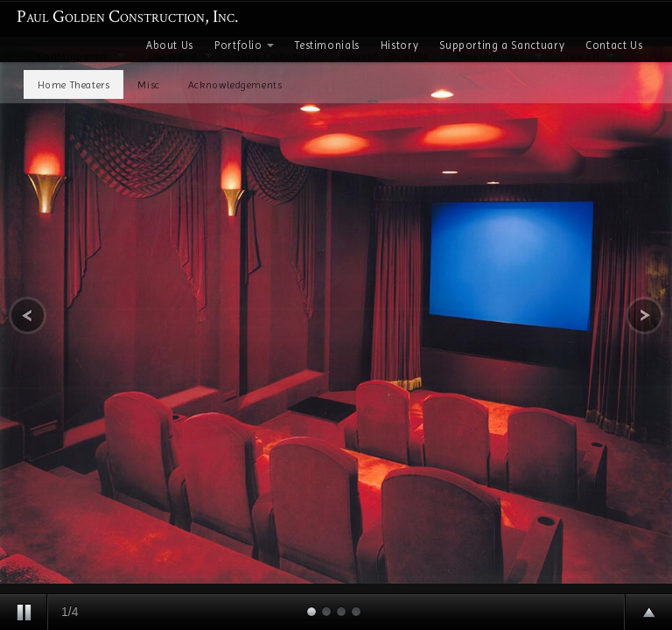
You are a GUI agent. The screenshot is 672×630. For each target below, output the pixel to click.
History (399, 45)
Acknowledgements (235, 85)
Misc (148, 85)
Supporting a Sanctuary (502, 45)
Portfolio (244, 45)
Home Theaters (74, 85)
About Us (170, 45)
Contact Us (614, 45)
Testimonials (327, 45)
